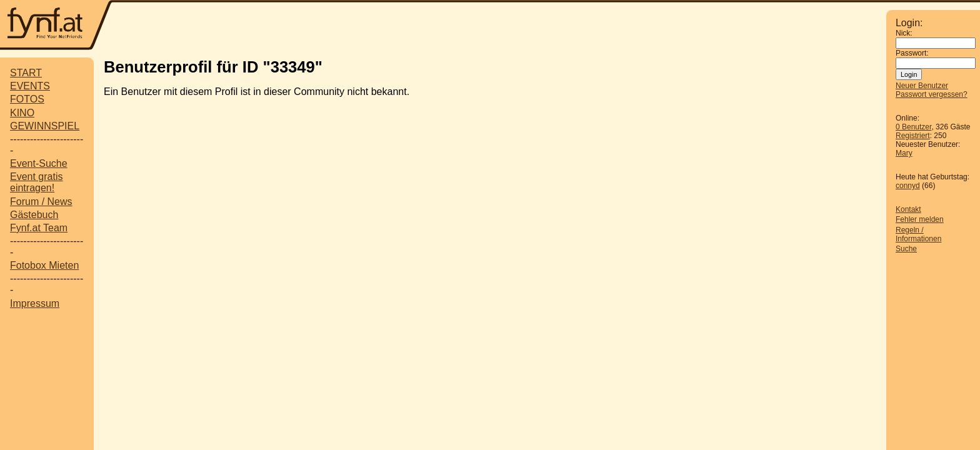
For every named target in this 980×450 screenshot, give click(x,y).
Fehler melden (920, 219)
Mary (904, 153)
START (26, 73)
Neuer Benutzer (922, 86)
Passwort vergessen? (932, 94)
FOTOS (27, 99)
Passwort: (912, 53)
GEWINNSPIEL (45, 126)
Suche (906, 249)
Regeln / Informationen (918, 234)
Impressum (35, 303)
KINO (22, 113)
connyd (908, 186)
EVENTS (30, 86)
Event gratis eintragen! (36, 182)
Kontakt (908, 209)
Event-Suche (39, 163)
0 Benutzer (913, 127)
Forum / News (41, 202)
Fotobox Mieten (44, 265)
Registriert (913, 136)
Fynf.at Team (39, 228)
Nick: (904, 33)
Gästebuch (34, 215)
